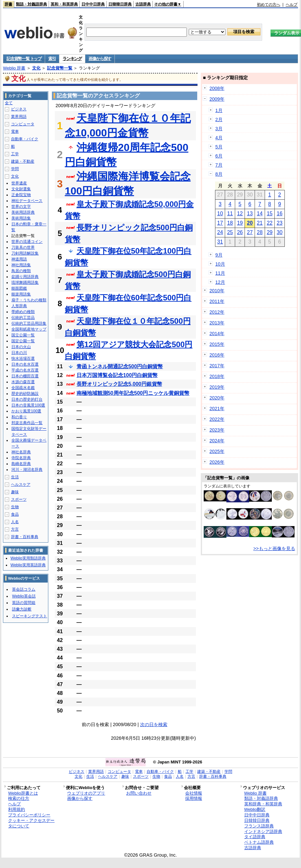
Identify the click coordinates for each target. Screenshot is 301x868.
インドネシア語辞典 (263, 831)
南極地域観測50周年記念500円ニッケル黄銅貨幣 (133, 393)
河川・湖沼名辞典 (27, 470)
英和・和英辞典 (64, 4)
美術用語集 (21, 218)
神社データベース (27, 201)
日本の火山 (21, 347)
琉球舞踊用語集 (25, 283)
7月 (219, 165)
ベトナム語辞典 (259, 842)
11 (230, 214)
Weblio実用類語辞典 (28, 558)
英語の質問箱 (24, 603)
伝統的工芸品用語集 (29, 323)
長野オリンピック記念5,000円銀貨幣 (119, 384)
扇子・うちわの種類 (29, 300)
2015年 (217, 344)
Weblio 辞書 (14, 68)
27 (250, 232)
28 (260, 232)
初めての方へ (269, 5)
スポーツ (19, 499)
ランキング (72, 59)
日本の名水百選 (25, 364)
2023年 (217, 430)
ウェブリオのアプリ (86, 793)
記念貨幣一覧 (60, 68)
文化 (36, 68)
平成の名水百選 (25, 370)
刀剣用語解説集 (25, 253)
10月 (220, 264)
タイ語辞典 (255, 837)
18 (230, 223)
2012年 (217, 312)
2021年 (217, 409)
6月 (219, 156)
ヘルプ (292, 5)
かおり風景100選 (26, 411)
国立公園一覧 (23, 335)
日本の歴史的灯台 (27, 399)
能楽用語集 (21, 294)
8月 (219, 174)
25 (230, 232)
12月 (220, 282)
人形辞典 (19, 306)
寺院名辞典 (21, 458)
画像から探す (100, 59)
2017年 (217, 366)
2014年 (217, 333)
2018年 (217, 376)
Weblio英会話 (24, 596)
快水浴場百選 (23, 359)
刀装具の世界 (23, 247)
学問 (15, 169)
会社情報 (194, 793)
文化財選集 (21, 189)
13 (250, 214)
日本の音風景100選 (28, 405)
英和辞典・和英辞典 (263, 804)
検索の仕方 (19, 798)
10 (220, 214)
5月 (219, 147)
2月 (219, 120)
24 (220, 232)
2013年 (217, 323)
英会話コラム (24, 589)
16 (280, 214)
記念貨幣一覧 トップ (24, 59)
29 (270, 232)
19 (240, 223)
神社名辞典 (21, 452)
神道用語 (19, 259)
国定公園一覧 (23, 341)
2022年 (217, 419)
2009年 (217, 99)
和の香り (19, 417)
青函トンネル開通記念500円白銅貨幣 (120, 366)
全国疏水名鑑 (23, 388)
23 (280, 223)
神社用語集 (21, 265)
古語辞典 (143, 4)
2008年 (217, 88)
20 (250, 223)
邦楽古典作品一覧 (27, 423)
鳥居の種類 (21, 271)
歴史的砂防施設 (25, 394)
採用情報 (194, 798)
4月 (219, 138)
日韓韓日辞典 (120, 4)
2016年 (217, 355)
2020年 (217, 398)
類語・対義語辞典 (31, 4)
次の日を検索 (154, 724)
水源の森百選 (23, 382)
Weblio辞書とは (23, 793)
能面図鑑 (19, 288)
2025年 (217, 451)
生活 (15, 477)
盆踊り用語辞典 (25, 277)
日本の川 (19, 353)
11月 (220, 273)
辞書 (8, 4)
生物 (15, 507)
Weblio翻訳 (255, 809)
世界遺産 (19, 183)
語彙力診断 (22, 609)
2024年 (217, 441)
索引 (52, 59)
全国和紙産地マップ (29, 329)
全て (9, 103)
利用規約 (17, 809)
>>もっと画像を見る (274, 548)
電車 (15, 132)
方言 (15, 529)
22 (270, 223)
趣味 (15, 492)
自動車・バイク (25, 139)
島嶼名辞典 (21, 464)
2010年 (217, 291)
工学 (15, 154)
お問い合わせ (139, 793)
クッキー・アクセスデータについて (31, 823)
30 (280, 232)
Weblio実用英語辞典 (28, 565)
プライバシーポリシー (29, 815)
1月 (219, 110)
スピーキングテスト (30, 616)
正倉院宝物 (21, 195)
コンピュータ (23, 124)
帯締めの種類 (23, 312)
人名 (15, 522)
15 (270, 214)
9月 (219, 255)
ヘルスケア (21, 484)
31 (220, 242)
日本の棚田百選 (25, 376)
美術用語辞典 (23, 212)
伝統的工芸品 (23, 318)
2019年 (217, 387)
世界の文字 (21, 207)
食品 (15, 514)
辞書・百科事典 (25, 537)
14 (260, 214)
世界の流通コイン (27, 242)
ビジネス (19, 109)
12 (240, 214)
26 (240, 232)
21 (260, 223)
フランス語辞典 (259, 826)
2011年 (217, 301)
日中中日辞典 (93, 4)
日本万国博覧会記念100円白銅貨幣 (117, 375)
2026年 (217, 462)
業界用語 (19, 117)
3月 (219, 129)
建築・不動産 (23, 161)
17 (220, 223)
